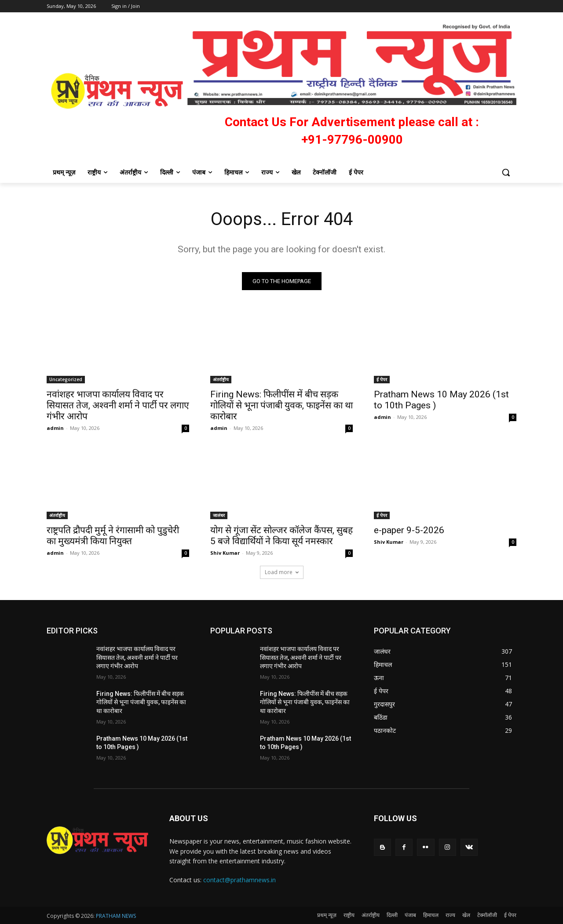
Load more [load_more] (282, 572)
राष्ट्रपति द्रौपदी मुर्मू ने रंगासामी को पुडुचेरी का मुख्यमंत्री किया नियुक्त (113, 536)
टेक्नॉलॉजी (487, 915)
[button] (506, 172)
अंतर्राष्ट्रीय (221, 379)
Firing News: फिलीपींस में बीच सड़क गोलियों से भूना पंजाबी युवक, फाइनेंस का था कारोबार (281, 405)
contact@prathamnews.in (239, 880)
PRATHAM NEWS (116, 916)
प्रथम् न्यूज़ (327, 915)
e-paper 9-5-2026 (409, 530)
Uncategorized (66, 379)
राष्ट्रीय (349, 915)
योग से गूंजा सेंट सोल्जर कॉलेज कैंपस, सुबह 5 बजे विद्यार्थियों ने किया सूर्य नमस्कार (281, 536)
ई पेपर (382, 379)
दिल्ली (392, 915)
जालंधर (219, 515)
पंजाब (410, 915)
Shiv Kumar (225, 553)
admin (55, 428)
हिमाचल (431, 915)
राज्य (450, 915)
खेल (466, 915)
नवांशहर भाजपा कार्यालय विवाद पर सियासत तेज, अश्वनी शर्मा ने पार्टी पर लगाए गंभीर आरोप (118, 405)
